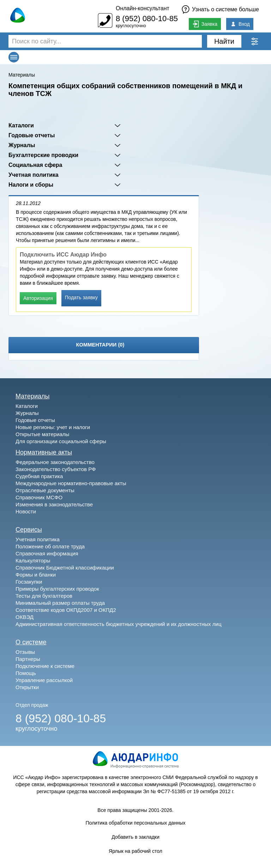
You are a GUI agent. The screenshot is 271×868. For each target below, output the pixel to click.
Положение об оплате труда (50, 546)
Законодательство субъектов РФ (56, 469)
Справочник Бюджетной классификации (65, 568)
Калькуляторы (33, 560)
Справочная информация (47, 553)
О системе (31, 642)
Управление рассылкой (44, 680)
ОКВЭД (25, 617)
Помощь (26, 673)
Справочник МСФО (39, 497)
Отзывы (25, 652)
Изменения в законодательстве (54, 504)
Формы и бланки (36, 575)
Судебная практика (39, 476)
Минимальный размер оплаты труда (60, 603)
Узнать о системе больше (225, 9)
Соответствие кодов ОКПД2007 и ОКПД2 (66, 610)
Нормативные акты (44, 452)
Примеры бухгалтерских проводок (57, 589)
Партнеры (28, 659)
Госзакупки (29, 582)
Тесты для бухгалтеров (44, 596)
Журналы (22, 145)
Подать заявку (81, 297)
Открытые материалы (42, 434)
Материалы (22, 75)
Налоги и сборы (31, 185)
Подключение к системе (45, 666)
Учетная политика (34, 175)
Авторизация (38, 298)
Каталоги (21, 125)
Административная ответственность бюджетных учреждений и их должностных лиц (118, 624)
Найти (224, 41)
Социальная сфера (35, 165)
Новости (26, 511)
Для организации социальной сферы (61, 441)
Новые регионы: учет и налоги (53, 427)
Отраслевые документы (45, 490)
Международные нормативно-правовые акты (71, 483)
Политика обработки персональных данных (135, 823)
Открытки (27, 687)
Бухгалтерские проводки (43, 155)
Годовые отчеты (32, 135)
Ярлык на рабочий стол (135, 851)
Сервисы (29, 530)
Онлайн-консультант (143, 8)
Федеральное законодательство (55, 462)
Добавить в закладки (135, 837)
